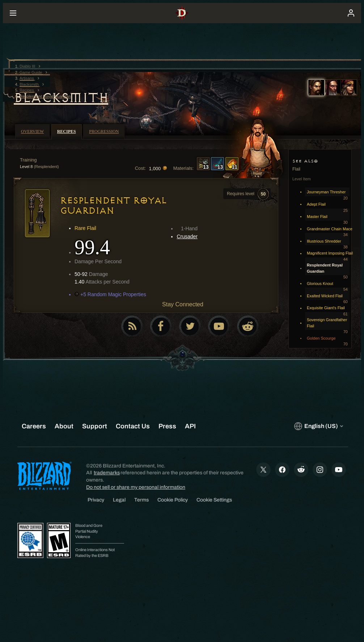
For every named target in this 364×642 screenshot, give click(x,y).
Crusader (187, 236)
